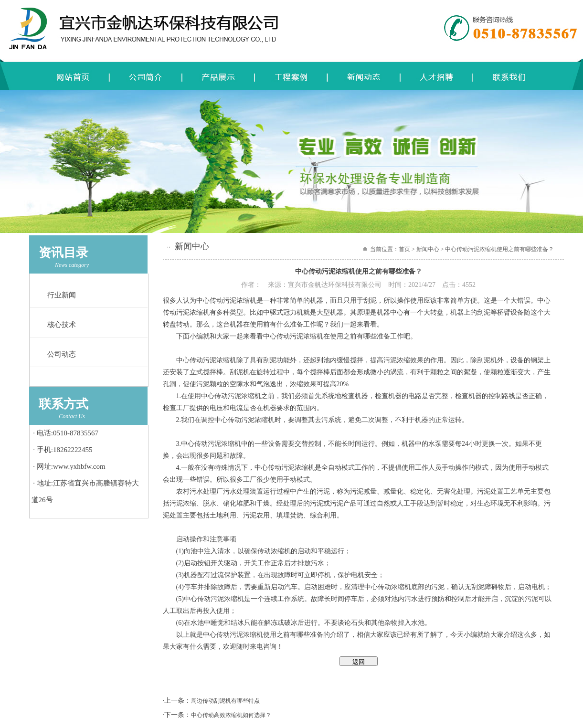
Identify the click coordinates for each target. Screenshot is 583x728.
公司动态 (62, 354)
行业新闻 (62, 295)
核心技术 (62, 325)
